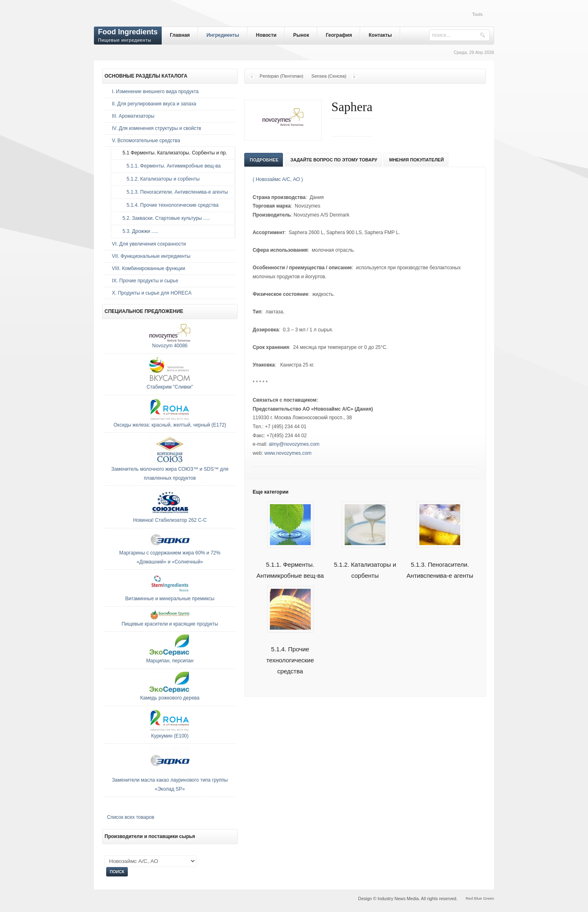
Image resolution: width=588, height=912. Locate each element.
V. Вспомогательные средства (146, 141)
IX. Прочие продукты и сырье (145, 281)
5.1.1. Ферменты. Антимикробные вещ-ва (290, 561)
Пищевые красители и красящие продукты (170, 624)
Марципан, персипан (170, 661)
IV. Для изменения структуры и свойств (157, 128)
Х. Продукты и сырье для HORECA (152, 293)
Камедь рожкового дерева (170, 698)
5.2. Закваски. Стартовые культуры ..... (164, 218)
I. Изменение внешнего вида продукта (155, 92)
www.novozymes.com (288, 453)
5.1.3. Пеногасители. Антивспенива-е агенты (440, 561)
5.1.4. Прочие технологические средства (290, 651)
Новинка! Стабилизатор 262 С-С (170, 520)
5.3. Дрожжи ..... (138, 231)
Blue (478, 898)
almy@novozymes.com (294, 444)
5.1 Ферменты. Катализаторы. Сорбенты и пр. (173, 153)
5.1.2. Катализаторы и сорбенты (365, 561)
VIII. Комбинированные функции (148, 268)
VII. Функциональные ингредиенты (151, 256)
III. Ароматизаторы (133, 116)
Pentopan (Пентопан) (282, 76)
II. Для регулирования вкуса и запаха (154, 104)
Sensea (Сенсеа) (329, 76)
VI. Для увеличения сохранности (149, 244)
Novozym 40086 (170, 346)
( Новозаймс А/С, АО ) (278, 179)
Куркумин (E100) (170, 736)
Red (469, 898)
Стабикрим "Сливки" (170, 387)
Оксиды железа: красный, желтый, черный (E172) (170, 425)
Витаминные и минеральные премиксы (170, 599)
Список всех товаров (131, 817)
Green (489, 898)
